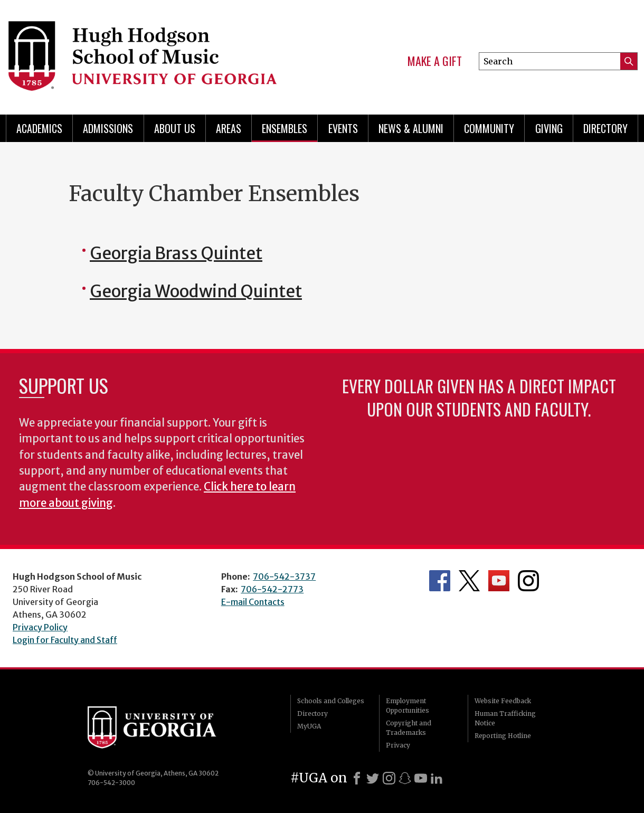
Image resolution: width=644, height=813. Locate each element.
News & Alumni (411, 128)
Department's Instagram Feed (528, 581)
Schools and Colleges (331, 701)
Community (489, 128)
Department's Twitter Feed (469, 581)
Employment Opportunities (408, 706)
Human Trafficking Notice (505, 718)
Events (343, 128)
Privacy (398, 745)
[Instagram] (389, 778)
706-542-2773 (272, 589)
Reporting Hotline (503, 736)
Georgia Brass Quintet (176, 253)
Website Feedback (503, 701)
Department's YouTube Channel (499, 581)
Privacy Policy (40, 627)
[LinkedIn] (437, 778)
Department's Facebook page (440, 581)
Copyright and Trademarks (409, 728)
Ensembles (285, 128)
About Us (175, 128)
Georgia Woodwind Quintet (196, 291)
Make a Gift (435, 61)
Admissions (108, 128)
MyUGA (309, 726)
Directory (605, 128)
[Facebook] (357, 778)
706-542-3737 (284, 576)
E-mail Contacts (253, 602)
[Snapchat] (405, 778)
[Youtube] (421, 778)
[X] (373, 778)
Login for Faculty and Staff (65, 640)
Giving (549, 128)
